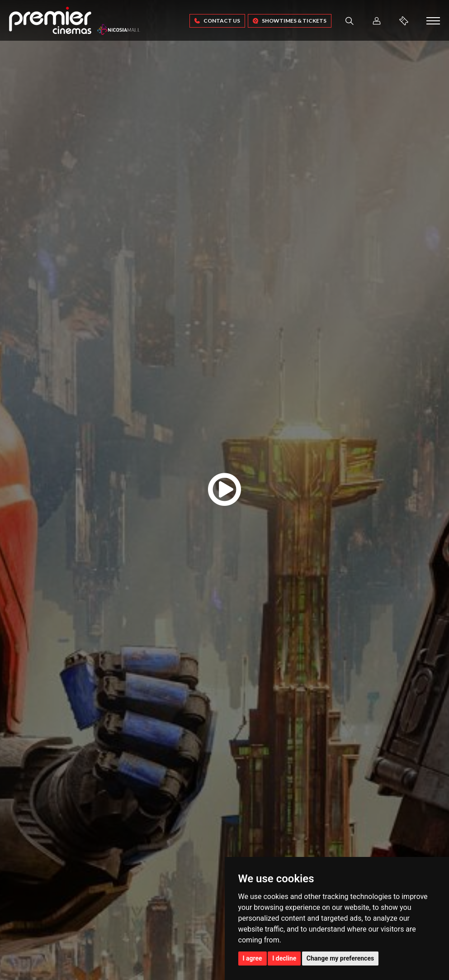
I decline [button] (284, 958)
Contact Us (217, 21)
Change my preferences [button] (340, 958)
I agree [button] (253, 958)
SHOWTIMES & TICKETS (290, 21)
